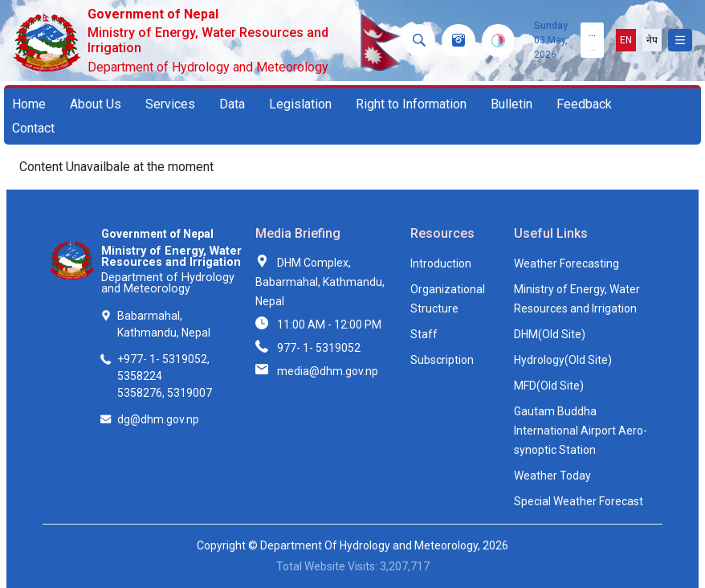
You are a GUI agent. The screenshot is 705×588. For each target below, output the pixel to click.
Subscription (442, 360)
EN (626, 40)
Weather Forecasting (566, 263)
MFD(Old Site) (549, 386)
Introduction (441, 263)
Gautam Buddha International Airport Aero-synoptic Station (581, 431)
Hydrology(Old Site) (563, 360)
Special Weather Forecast (579, 501)
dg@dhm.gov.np (158, 419)
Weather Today (552, 476)
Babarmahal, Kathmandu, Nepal (164, 324)
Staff (424, 334)
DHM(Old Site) (550, 334)
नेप (652, 40)
